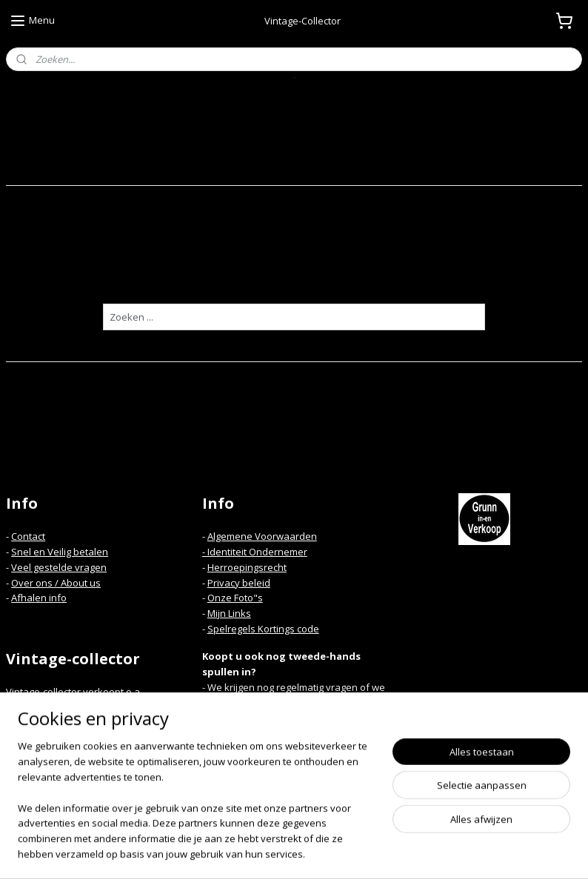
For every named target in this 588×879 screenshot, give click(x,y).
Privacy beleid (239, 583)
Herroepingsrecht (247, 567)
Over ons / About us (56, 583)
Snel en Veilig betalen (60, 552)
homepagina (319, 276)
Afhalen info (39, 598)
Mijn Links (229, 613)
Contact (28, 536)
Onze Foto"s (235, 598)
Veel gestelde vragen (59, 567)
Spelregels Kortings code (263, 629)
